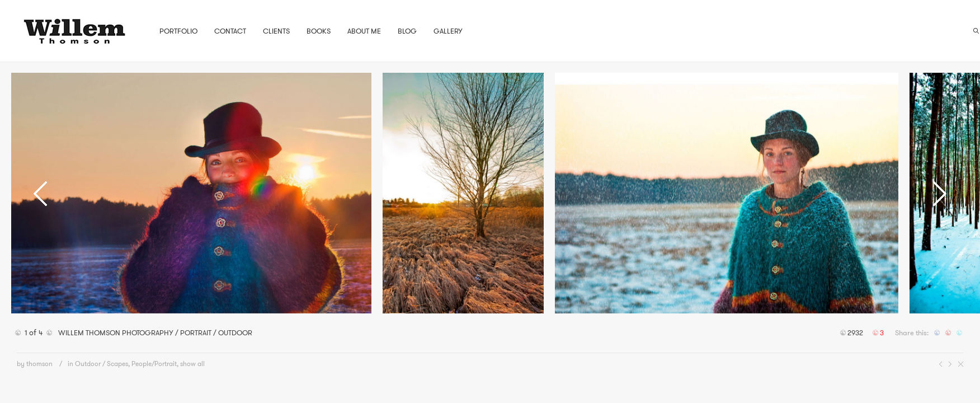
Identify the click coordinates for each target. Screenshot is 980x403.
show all (192, 364)
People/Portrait (154, 364)
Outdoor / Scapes (102, 364)
